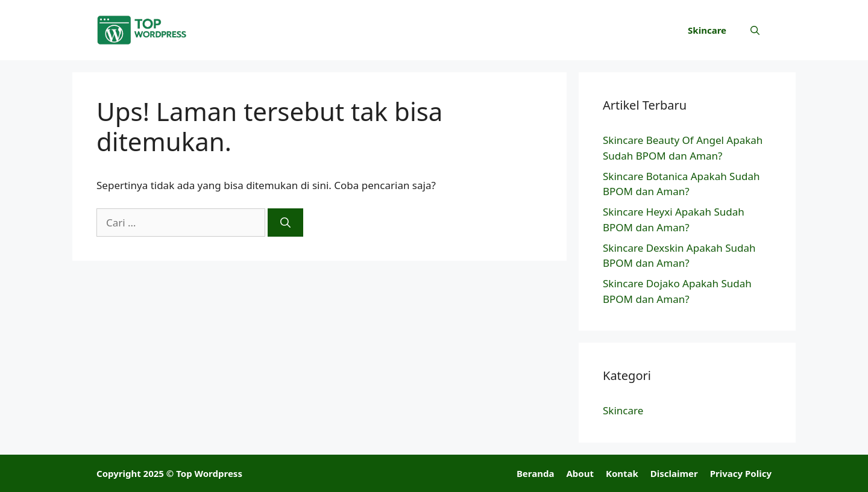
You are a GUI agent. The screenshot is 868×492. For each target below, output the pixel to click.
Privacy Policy (741, 473)
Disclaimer (674, 473)
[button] (755, 30)
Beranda (536, 473)
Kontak (622, 473)
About (580, 473)
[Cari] (285, 223)
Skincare (707, 30)
